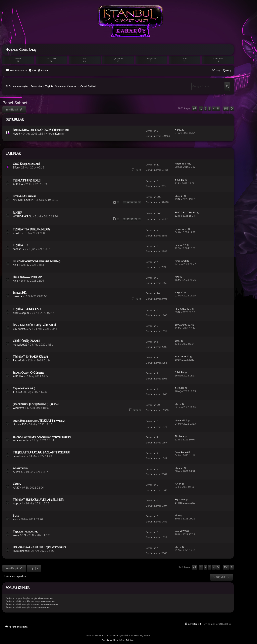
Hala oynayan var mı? (27, 277)
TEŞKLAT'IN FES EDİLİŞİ (27, 181)
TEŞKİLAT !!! (20, 245)
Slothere (179, 436)
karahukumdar (21, 440)
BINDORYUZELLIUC (186, 213)
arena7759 (19, 535)
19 (132, 203)
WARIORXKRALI (23, 217)
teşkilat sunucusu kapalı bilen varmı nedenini (42, 437)
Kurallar (60, 134)
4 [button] (214, 109)
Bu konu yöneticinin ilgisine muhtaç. (37, 261)
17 (124, 203)
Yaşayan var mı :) (24, 388)
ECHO (178, 404)
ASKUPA (18, 184)
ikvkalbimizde (21, 551)
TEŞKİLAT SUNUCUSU (27, 309)
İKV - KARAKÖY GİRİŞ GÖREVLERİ (34, 325)
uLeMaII (179, 196)
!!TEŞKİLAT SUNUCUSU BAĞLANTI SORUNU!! (42, 452)
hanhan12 (19, 249)
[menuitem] (32, 71)
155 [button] (226, 109)
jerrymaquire (182, 164)
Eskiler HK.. (20, 293)
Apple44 (18, 504)
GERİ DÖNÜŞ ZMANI (26, 341)
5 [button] (218, 109)
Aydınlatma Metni (110, 640)
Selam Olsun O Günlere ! (29, 373)
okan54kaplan (21, 313)
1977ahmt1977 (22, 329)
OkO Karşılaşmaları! (26, 164)
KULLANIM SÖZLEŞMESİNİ (115, 636)
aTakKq (17, 233)
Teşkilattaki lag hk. (26, 531)
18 (128, 203)
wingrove (18, 408)
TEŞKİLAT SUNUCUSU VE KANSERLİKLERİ (38, 500)
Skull (177, 341)
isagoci (179, 292)
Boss (16, 516)
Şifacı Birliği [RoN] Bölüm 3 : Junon (36, 404)
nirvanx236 (20, 425)
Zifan (16, 168)
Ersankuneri (20, 456)
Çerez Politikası (127, 640)
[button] (195, 109)
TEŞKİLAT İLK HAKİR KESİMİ (30, 357)
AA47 (16, 488)
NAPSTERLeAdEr (23, 200)
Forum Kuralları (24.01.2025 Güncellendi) (41, 130)
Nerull (16, 134)
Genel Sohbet (15, 103)
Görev (17, 484)
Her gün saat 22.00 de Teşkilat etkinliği (39, 547)
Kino (15, 265)
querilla (17, 296)
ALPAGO (18, 472)
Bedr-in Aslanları (24, 196)
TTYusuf (17, 392)
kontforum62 (182, 357)
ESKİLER (18, 213)
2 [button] (205, 109)
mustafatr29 (20, 345)
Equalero (180, 500)
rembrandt (181, 261)
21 (140, 203)
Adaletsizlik (20, 468)
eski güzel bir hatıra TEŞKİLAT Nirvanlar (39, 421)
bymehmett (181, 229)
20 (136, 203)
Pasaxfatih (19, 361)
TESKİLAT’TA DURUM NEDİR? (32, 229)
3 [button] (210, 109)
